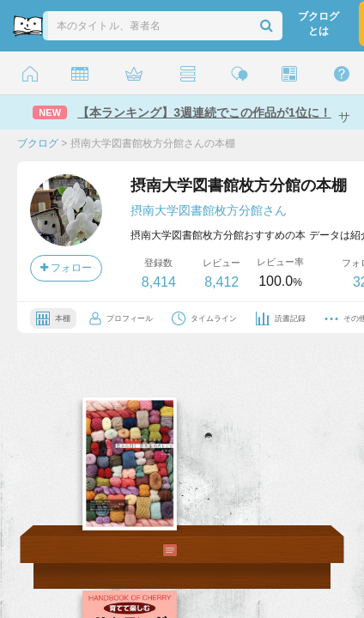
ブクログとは (318, 24)
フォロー (66, 268)
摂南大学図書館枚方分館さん (209, 210)
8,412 (221, 282)
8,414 (159, 282)
